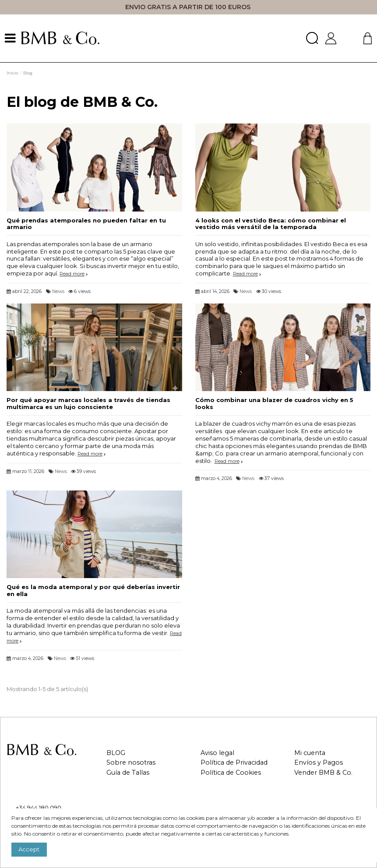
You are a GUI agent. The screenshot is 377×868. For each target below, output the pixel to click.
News (58, 291)
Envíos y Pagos (319, 763)
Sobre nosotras (131, 763)
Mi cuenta (310, 753)
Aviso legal (217, 753)
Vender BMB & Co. (323, 773)
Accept (29, 849)
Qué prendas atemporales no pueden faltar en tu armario (86, 224)
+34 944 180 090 (39, 808)
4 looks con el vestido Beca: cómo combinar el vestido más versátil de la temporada (271, 224)
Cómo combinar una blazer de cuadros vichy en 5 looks (274, 403)
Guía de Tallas (128, 773)
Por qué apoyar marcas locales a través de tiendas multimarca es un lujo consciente (88, 403)
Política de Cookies (231, 773)
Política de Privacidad (234, 763)
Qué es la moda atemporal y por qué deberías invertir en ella (93, 590)
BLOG (116, 753)
